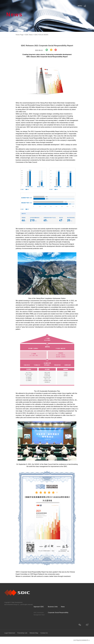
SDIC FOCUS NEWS (41, 35)
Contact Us (44, 633)
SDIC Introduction (39, 613)
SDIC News (29, 35)
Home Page (20, 35)
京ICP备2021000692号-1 (82, 640)
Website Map (34, 633)
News (63, 607)
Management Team (39, 615)
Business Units (53, 607)
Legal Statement (10, 633)
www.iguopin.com (42, 413)
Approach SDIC (39, 607)
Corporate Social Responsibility (58, 613)
